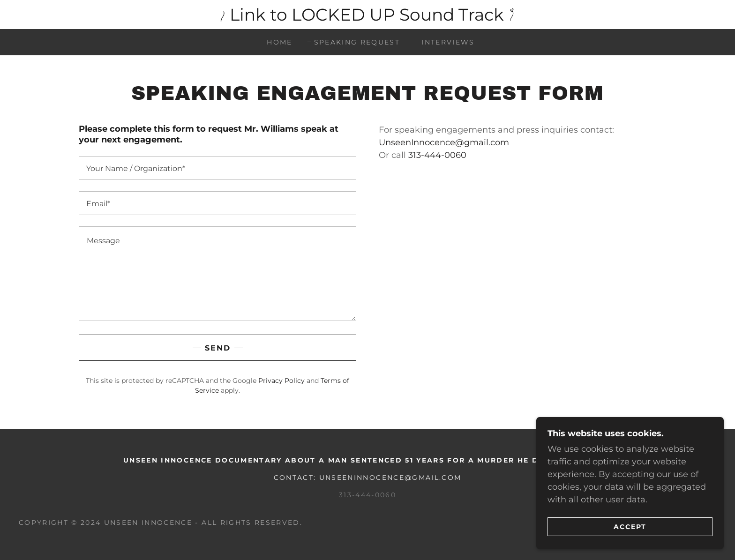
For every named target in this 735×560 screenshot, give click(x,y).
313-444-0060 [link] (437, 155)
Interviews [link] (448, 42)
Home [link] (279, 42)
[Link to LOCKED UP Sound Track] (367, 15)
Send (218, 348)
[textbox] (217, 168)
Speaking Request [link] (357, 42)
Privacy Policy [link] (281, 381)
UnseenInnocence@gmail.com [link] (444, 142)
